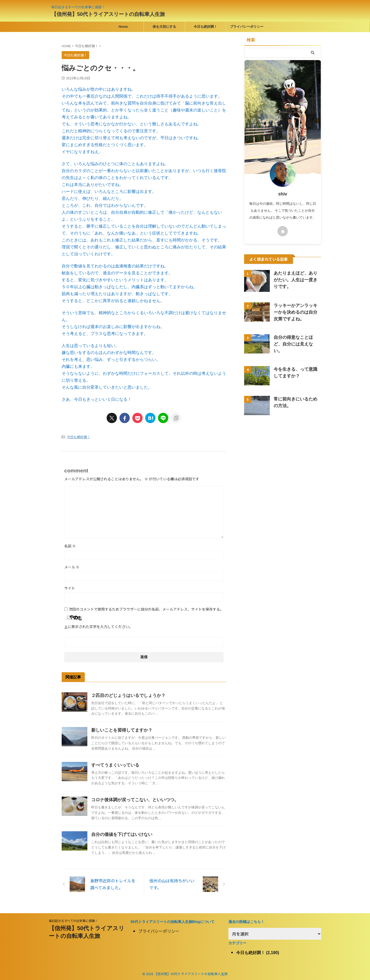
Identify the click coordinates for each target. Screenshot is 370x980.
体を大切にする (164, 27)
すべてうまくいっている (114, 765)
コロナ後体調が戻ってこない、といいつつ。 (132, 799)
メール (72, 566)
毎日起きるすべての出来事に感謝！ (73, 919)
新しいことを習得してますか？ (120, 730)
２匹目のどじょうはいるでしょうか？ (126, 695)
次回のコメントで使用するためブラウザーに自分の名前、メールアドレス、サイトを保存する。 (146, 609)
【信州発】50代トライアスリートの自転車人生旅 (108, 14)
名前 (70, 545)
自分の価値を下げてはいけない (120, 834)
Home (123, 27)
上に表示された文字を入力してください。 (98, 626)
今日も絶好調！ (205, 27)
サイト (70, 587)
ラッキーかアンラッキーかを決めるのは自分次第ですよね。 (297, 312)
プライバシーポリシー (247, 27)
